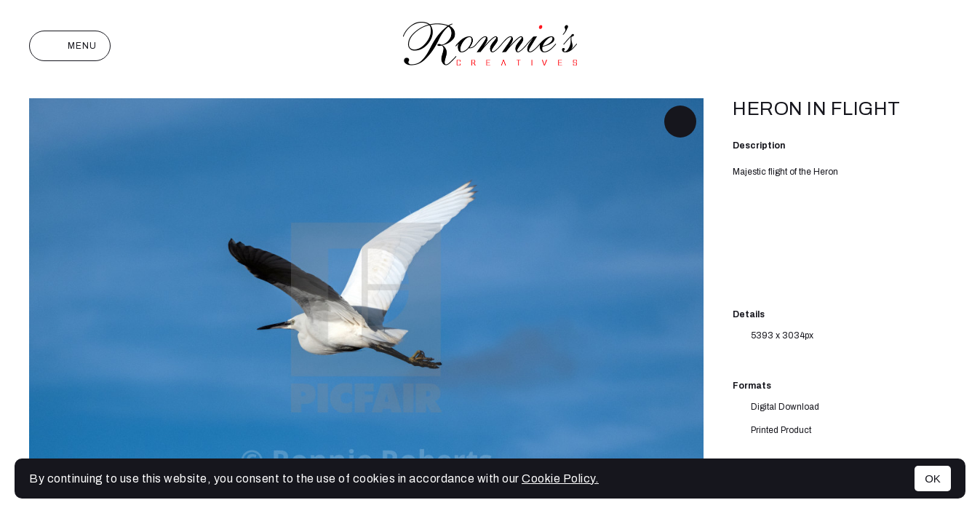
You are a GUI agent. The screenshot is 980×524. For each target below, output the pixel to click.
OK (933, 479)
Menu (70, 46)
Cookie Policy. (560, 479)
